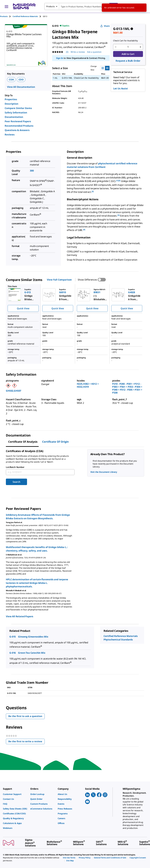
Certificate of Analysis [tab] (23, 442)
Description (11, 104)
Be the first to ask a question (25, 716)
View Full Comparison (59, 280)
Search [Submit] (16, 482)
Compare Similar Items (18, 108)
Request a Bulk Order (128, 61)
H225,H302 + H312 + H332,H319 (88, 385)
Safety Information (16, 113)
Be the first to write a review (27, 742)
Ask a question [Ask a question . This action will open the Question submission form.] (94, 52)
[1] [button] (117, 181)
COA (11, 80)
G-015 (13, 637)
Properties (11, 99)
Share (105, 26)
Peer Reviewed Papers (18, 121)
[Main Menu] (6, 6)
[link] (15, 794)
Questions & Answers (17, 130)
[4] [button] (84, 230)
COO (21, 80)
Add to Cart (128, 54)
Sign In (60, 58)
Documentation (14, 117)
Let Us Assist (121, 88)
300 (32, 171)
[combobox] (81, 6)
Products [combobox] (51, 6)
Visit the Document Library (104, 472)
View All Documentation (21, 87)
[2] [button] (120, 181)
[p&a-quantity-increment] (140, 47)
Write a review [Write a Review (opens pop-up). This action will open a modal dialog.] (78, 52)
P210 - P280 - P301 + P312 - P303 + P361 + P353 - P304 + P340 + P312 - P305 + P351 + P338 (127, 388)
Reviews (10, 135)
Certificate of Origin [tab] (55, 442)
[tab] (6, 16)
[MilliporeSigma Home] (24, 6)
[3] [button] (93, 191)
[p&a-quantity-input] (128, 47)
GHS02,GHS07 (14, 391)
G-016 (13, 653)
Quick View (23, 308)
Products (4, 16)
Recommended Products (19, 126)
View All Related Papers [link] (20, 616)
